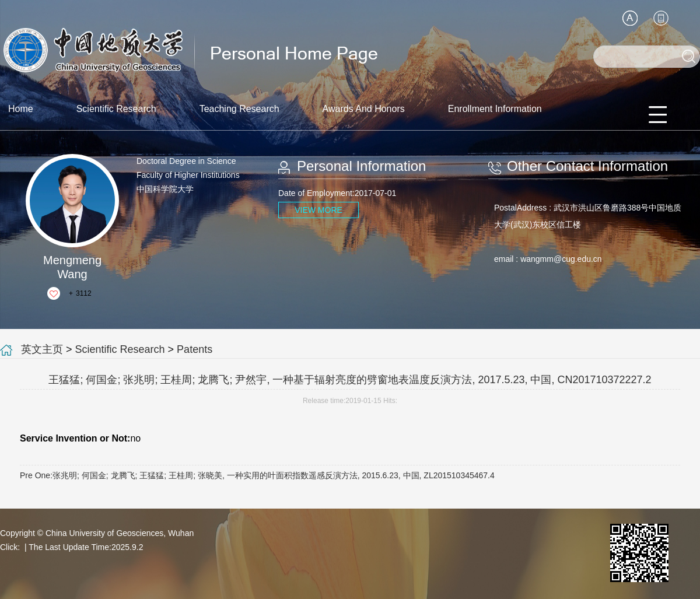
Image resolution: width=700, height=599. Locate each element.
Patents (195, 349)
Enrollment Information (495, 109)
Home (21, 109)
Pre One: (257, 475)
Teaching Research (239, 109)
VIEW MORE (318, 210)
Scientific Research (116, 109)
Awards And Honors (364, 109)
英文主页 (42, 349)
